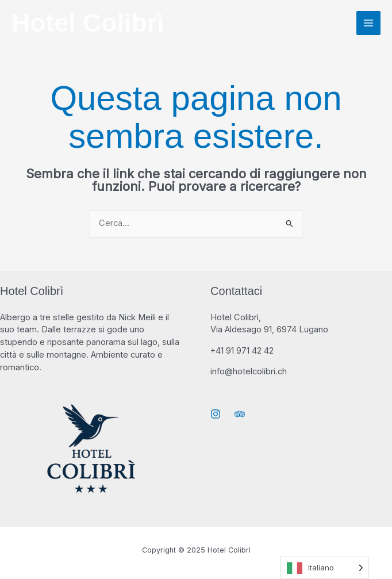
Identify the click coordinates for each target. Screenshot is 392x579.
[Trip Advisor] (240, 414)
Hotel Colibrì (88, 23)
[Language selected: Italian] (325, 568)
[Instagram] (216, 414)
